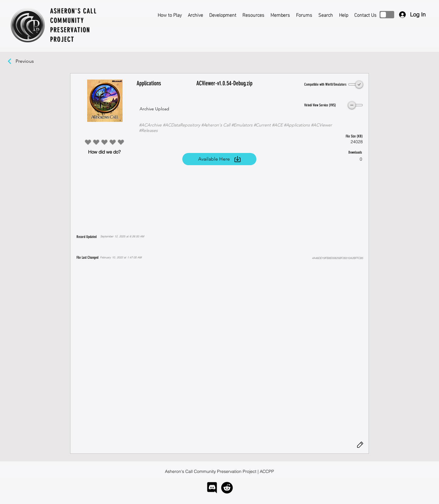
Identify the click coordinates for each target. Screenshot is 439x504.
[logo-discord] (212, 488)
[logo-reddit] (227, 488)
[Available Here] (219, 159)
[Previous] (28, 61)
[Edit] (360, 445)
